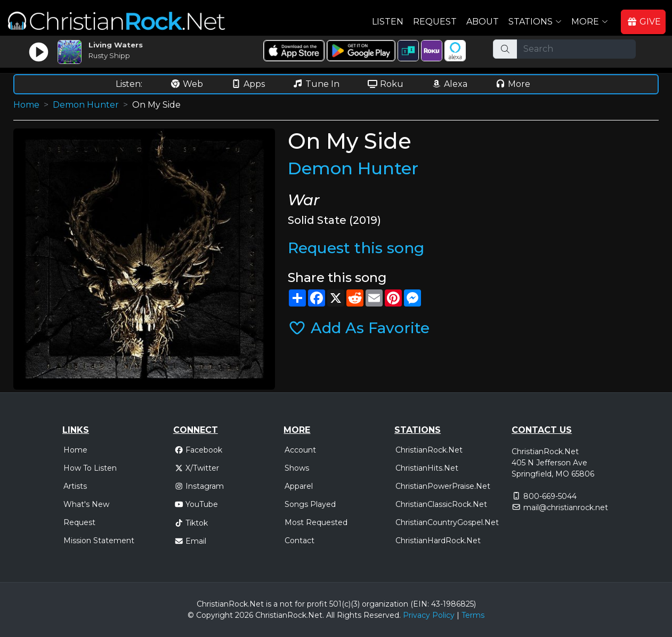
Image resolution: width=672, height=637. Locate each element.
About (483, 22)
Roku (385, 84)
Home (26, 105)
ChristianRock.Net (429, 450)
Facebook (199, 450)
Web (187, 84)
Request (435, 22)
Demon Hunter (86, 105)
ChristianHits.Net (427, 468)
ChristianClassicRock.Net (441, 504)
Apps (248, 84)
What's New (86, 504)
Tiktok (191, 523)
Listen (388, 22)
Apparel (299, 486)
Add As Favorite (359, 328)
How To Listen (90, 468)
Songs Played (310, 504)
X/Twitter (197, 468)
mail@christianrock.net (566, 507)
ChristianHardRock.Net (438, 541)
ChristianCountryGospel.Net (447, 522)
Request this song (356, 248)
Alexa (449, 84)
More (513, 84)
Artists (75, 486)
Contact (299, 541)
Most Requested (316, 522)
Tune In (316, 84)
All (330, 615)
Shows (297, 468)
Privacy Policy (429, 615)
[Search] (576, 49)
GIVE (644, 22)
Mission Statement (99, 541)
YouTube (196, 504)
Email (191, 541)
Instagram (199, 486)
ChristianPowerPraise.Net (443, 486)
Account (300, 450)
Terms (473, 615)
